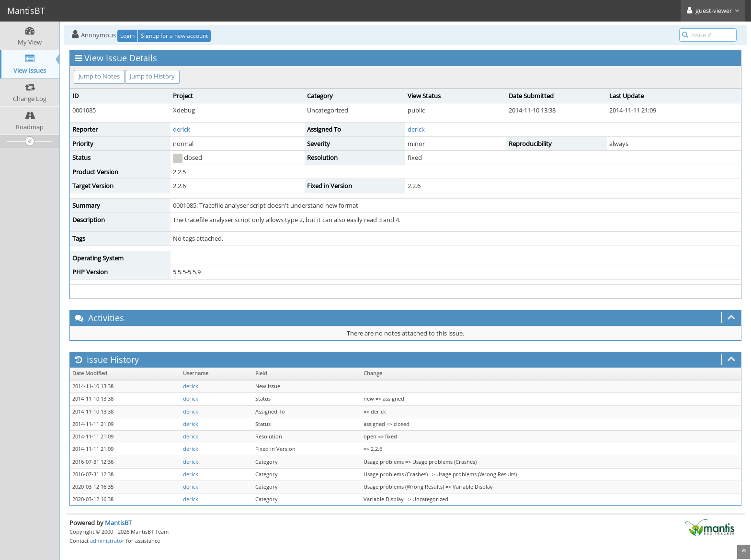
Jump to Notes (99, 76)
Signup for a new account (174, 36)
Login (127, 36)
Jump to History (152, 76)
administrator (107, 541)
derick (182, 129)
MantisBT (118, 523)
